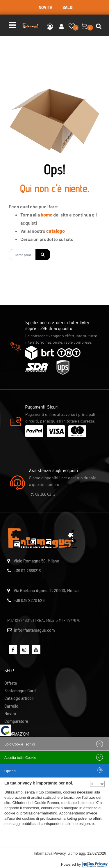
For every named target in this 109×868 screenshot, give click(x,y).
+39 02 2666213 (27, 571)
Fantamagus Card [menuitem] (20, 691)
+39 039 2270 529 (29, 600)
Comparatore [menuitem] (16, 721)
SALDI (68, 7)
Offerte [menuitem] (11, 683)
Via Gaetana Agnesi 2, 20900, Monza (46, 591)
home (47, 215)
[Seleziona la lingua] (97, 784)
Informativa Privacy (50, 853)
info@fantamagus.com (34, 630)
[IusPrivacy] (95, 865)
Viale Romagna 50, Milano (36, 561)
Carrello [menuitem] (11, 706)
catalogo (56, 231)
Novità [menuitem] (10, 714)
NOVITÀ (45, 7)
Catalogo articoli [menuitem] (19, 698)
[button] (43, 255)
